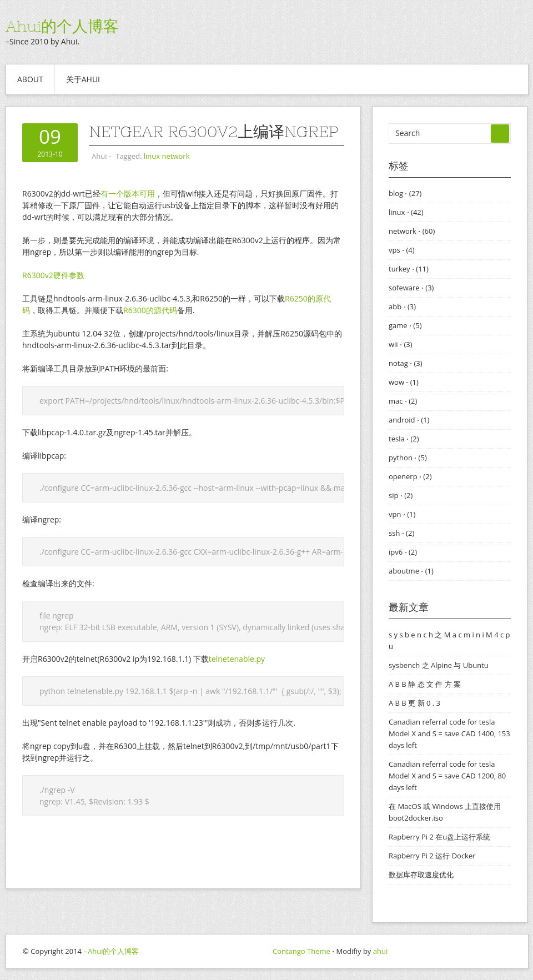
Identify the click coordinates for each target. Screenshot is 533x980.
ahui (380, 951)
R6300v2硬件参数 (53, 275)
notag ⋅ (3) (406, 363)
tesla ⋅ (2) (404, 439)
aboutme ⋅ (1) (411, 571)
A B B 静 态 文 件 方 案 (425, 684)
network (176, 156)
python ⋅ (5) (408, 458)
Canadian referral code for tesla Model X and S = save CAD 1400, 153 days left (449, 733)
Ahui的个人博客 (62, 26)
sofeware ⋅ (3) (411, 288)
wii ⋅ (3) (401, 344)
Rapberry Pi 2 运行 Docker (432, 856)
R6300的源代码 (150, 310)
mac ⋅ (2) (403, 401)
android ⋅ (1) (409, 420)
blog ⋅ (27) (405, 193)
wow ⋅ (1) (404, 382)
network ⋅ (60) (412, 231)
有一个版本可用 (128, 194)
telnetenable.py (237, 659)
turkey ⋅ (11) (409, 269)
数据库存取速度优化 (421, 875)
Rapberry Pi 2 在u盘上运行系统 (439, 837)
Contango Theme (301, 951)
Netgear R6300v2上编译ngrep (213, 132)
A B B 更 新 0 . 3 (414, 703)
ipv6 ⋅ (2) (403, 552)
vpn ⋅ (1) (402, 514)
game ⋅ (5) (405, 325)
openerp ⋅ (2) (410, 476)
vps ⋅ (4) (402, 250)
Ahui (99, 156)
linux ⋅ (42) (406, 212)
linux (152, 156)
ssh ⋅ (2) (401, 533)
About (30, 79)
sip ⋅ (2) (401, 495)
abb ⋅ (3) (402, 306)
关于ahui (83, 79)
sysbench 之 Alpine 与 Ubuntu (439, 665)
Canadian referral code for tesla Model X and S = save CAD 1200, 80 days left (447, 776)
